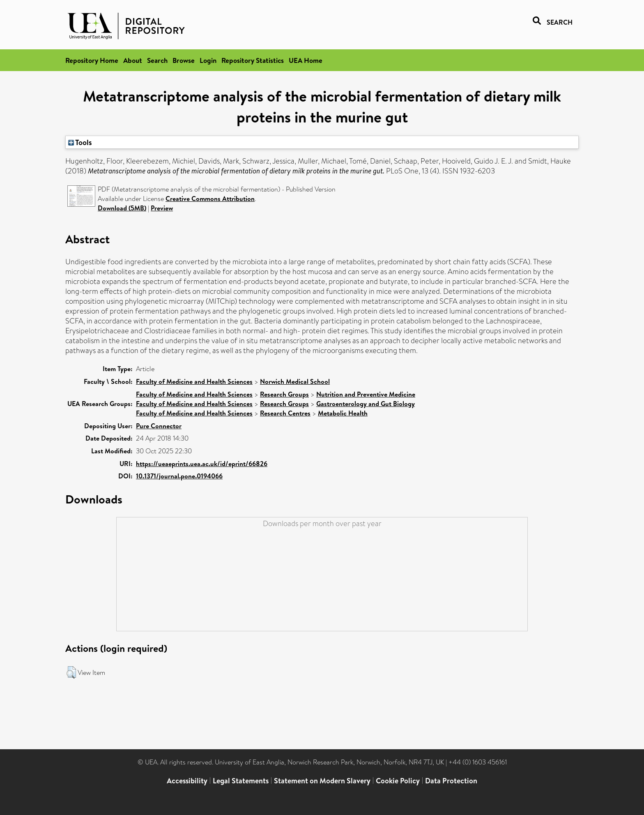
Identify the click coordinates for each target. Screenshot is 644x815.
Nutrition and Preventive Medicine (366, 394)
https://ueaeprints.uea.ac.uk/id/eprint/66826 (202, 464)
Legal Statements (241, 781)
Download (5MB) (122, 208)
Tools (80, 142)
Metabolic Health (343, 413)
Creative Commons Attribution (210, 199)
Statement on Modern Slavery (322, 781)
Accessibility (187, 781)
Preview (162, 208)
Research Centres (285, 413)
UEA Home (306, 60)
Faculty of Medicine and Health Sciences (194, 381)
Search (157, 60)
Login (208, 60)
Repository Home (92, 60)
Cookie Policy (398, 781)
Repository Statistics (253, 60)
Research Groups (284, 394)
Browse (184, 60)
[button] (71, 672)
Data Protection (451, 781)
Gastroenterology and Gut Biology (366, 404)
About (133, 60)
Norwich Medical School (295, 381)
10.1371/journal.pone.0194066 (179, 476)
